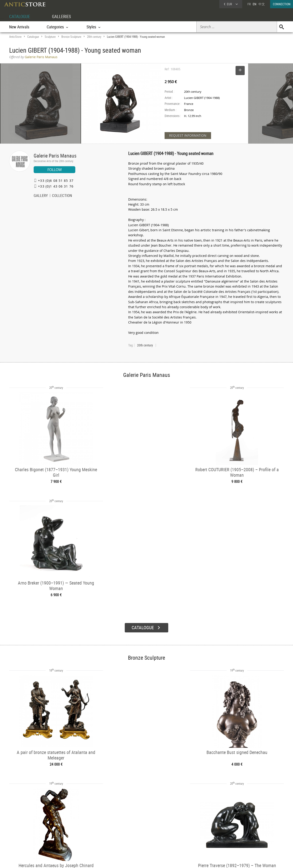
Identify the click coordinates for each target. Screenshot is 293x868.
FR (249, 4)
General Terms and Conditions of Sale (156, 860)
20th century (94, 37)
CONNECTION (282, 4)
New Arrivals (19, 27)
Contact (241, 832)
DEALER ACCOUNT (26, 820)
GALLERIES (64, 16)
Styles (74, 831)
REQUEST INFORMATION (188, 135)
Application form (28, 836)
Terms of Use (123, 860)
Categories (77, 825)
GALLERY (41, 196)
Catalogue (33, 37)
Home (240, 827)
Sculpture (50, 37)
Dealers (130, 825)
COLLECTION (62, 196)
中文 (262, 4)
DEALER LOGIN (34, 828)
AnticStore (15, 37)
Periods (75, 837)
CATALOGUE (20, 16)
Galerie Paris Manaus (55, 156)
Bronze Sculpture (71, 37)
